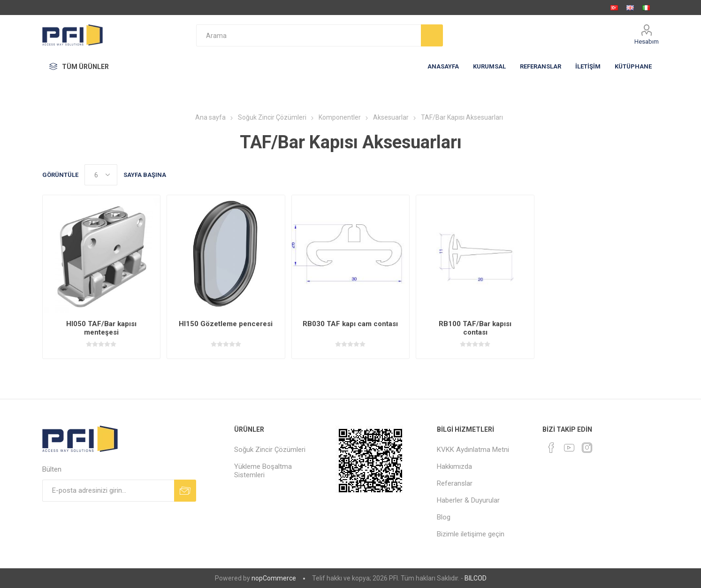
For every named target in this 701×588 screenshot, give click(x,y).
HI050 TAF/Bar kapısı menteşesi (101, 328)
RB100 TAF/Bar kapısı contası (475, 328)
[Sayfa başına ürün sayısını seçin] (101, 175)
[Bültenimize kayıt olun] (108, 491)
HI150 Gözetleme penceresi (226, 324)
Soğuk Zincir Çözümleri (270, 450)
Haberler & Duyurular (468, 500)
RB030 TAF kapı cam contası (350, 324)
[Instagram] (587, 448)
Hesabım (647, 42)
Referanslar (455, 483)
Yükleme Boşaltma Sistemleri (263, 471)
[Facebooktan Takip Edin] (551, 448)
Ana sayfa (210, 117)
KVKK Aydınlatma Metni (473, 450)
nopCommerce (274, 578)
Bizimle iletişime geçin (471, 534)
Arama (432, 35)
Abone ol (185, 491)
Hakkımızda (454, 466)
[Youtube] (569, 448)
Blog (444, 517)
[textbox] (309, 35)
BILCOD (476, 578)
